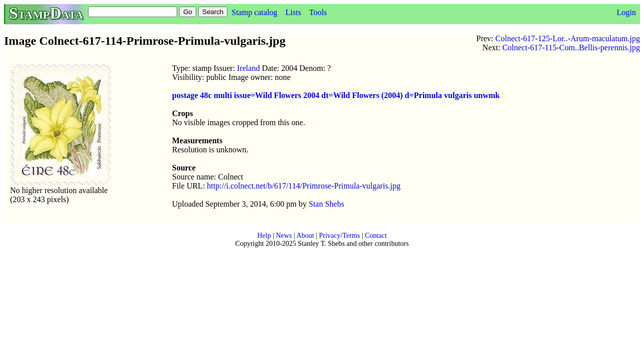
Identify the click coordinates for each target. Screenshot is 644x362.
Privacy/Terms (339, 236)
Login (626, 12)
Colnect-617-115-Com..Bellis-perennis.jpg (571, 48)
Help (264, 236)
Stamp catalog (254, 12)
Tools (318, 12)
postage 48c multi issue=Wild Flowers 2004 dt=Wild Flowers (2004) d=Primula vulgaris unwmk (336, 95)
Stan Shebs (327, 204)
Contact (376, 236)
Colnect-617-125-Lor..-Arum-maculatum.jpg (568, 38)
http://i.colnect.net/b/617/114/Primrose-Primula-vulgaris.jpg (304, 186)
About (305, 236)
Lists (293, 12)
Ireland (248, 68)
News (284, 236)
